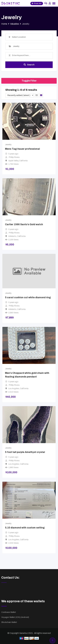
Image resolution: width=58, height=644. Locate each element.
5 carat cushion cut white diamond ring (28, 297)
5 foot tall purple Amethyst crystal (25, 452)
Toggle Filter (29, 81)
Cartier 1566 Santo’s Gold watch (24, 224)
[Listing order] (20, 95)
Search (29, 65)
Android (25, 617)
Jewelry (8, 145)
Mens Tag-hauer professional (22, 149)
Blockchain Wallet (9, 622)
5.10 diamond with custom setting (25, 528)
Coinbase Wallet (9, 612)
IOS (18, 617)
